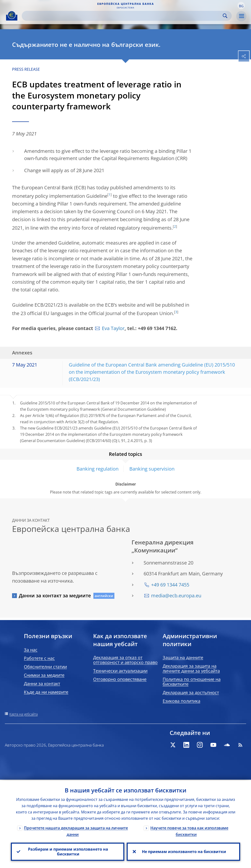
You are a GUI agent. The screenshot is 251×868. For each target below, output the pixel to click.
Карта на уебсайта (24, 714)
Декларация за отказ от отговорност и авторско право (125, 660)
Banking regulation (98, 469)
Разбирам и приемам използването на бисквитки (68, 851)
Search (225, 16)
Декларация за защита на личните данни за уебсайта (191, 668)
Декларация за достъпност (191, 692)
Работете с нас (39, 658)
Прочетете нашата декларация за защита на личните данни (76, 830)
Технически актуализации (120, 671)
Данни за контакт (42, 684)
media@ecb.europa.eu (176, 596)
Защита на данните (183, 657)
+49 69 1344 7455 (170, 585)
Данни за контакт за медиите (55, 596)
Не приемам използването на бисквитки (184, 851)
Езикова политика (181, 701)
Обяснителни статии (45, 667)
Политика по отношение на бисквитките (192, 682)
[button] (241, 6)
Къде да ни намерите (46, 692)
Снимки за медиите (44, 675)
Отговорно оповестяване (120, 679)
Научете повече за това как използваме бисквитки (189, 830)
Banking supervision (152, 469)
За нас (31, 650)
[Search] (123, 16)
